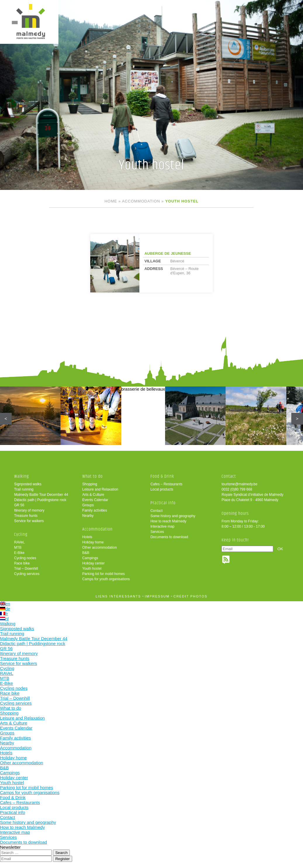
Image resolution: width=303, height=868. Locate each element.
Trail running (24, 489)
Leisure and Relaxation (100, 489)
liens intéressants (118, 596)
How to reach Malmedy (168, 521)
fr (4, 614)
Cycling (21, 535)
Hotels (87, 537)
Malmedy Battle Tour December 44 (41, 495)
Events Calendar (95, 500)
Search (61, 853)
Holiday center (94, 563)
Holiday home (93, 542)
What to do (93, 476)
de (5, 609)
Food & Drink (162, 476)
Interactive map (162, 526)
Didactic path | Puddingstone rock (40, 500)
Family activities (95, 510)
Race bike (22, 563)
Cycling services (27, 574)
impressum (157, 596)
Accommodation (141, 201)
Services (157, 532)
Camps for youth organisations (106, 579)
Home (111, 201)
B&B (86, 553)
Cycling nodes (25, 558)
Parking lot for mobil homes (104, 574)
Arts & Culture (93, 495)
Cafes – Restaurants (166, 484)
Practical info (163, 503)
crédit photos (191, 596)
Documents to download (169, 537)
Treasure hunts (26, 516)
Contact (156, 511)
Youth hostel (92, 569)
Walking (21, 476)
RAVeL (19, 542)
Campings (90, 558)
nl (4, 619)
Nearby (88, 516)
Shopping (90, 484)
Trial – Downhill (26, 569)
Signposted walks (28, 484)
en (5, 604)
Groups (88, 505)
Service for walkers (29, 521)
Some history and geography (173, 516)
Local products (162, 489)
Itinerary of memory (29, 510)
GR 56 (19, 505)
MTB (18, 548)
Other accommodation (100, 548)
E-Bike (19, 553)
